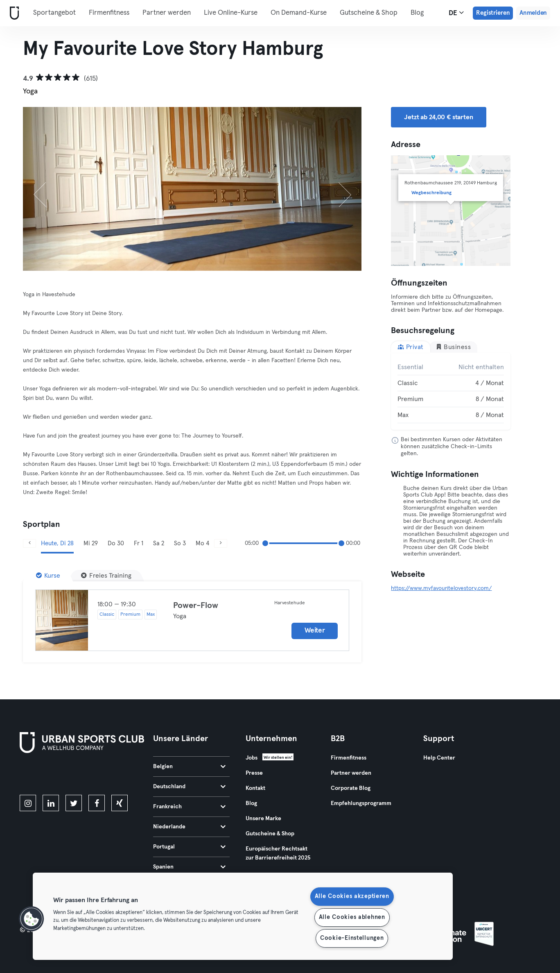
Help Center (439, 758)
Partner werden (167, 13)
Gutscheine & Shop (369, 13)
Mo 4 (202, 543)
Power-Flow (196, 606)
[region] (243, 916)
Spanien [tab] (189, 867)
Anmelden (533, 13)
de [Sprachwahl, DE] (456, 13)
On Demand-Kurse (299, 13)
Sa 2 (159, 543)
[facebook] (97, 803)
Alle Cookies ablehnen (352, 917)
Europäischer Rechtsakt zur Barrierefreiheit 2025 (278, 853)
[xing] (120, 803)
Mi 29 (91, 543)
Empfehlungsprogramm (361, 803)
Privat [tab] (411, 347)
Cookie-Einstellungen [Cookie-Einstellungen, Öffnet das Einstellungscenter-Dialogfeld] (352, 938)
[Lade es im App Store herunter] (47, 776)
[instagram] (28, 803)
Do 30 (116, 543)
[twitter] (74, 803)
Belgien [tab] (189, 767)
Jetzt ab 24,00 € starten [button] (438, 117)
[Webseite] (13, 13)
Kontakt (255, 788)
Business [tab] (453, 347)
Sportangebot (54, 13)
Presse (254, 773)
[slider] (265, 543)
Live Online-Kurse (231, 13)
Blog (251, 803)
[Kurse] (48, 576)
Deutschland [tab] (189, 787)
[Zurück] (48, 189)
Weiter (315, 631)
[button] (32, 919)
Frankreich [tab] (189, 807)
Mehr (423, 12)
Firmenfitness (109, 13)
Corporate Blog (351, 788)
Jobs (252, 758)
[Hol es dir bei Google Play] (107, 776)
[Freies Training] (106, 576)
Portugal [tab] (189, 847)
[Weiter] (336, 189)
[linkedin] (51, 803)
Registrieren (493, 13)
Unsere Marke (263, 819)
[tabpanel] (451, 391)
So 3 (180, 543)
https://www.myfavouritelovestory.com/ (441, 588)
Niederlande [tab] (189, 827)
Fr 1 (139, 543)
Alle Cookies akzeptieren (352, 896)
